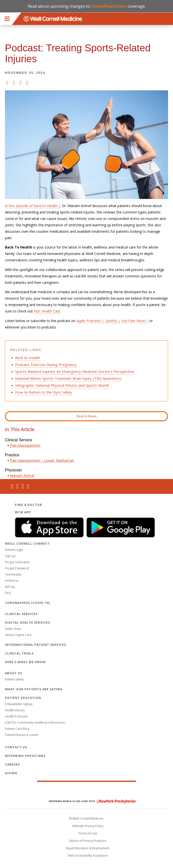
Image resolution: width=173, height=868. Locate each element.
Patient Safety (14, 679)
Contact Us (16, 747)
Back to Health (28, 358)
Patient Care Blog (17, 729)
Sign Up (10, 556)
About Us (14, 673)
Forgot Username (17, 562)
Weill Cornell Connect (27, 544)
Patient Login (14, 550)
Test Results (13, 574)
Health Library (15, 710)
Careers (12, 764)
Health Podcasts (16, 716)
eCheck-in (12, 581)
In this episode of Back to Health (31, 206)
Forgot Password (17, 568)
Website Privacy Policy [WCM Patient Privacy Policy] (88, 826)
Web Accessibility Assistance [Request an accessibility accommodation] (88, 856)
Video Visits (13, 629)
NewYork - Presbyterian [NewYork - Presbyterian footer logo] (89, 801)
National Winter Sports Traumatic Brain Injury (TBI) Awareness (68, 378)
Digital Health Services (27, 623)
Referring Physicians (25, 756)
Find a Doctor (28, 505)
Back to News (87, 416)
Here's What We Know (25, 662)
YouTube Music (133, 321)
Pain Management (25, 445)
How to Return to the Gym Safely (43, 392)
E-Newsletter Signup (19, 704)
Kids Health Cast (47, 311)
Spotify (111, 321)
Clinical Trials (19, 653)
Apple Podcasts (89, 321)
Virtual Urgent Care (18, 635)
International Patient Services (35, 645)
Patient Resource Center (22, 735)
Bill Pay (10, 587)
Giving (11, 773)
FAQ (8, 593)
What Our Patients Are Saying (34, 689)
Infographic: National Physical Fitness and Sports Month (62, 385)
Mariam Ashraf (22, 475)
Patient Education (23, 698)
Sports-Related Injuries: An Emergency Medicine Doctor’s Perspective (75, 371)
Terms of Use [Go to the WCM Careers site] (88, 833)
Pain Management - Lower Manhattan (42, 460)
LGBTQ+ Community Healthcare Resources (35, 723)
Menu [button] (7, 19)
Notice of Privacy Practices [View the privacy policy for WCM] (88, 841)
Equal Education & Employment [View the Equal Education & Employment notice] (88, 848)
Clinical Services (21, 614)
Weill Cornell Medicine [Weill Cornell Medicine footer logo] (86, 791)
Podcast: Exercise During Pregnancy (46, 365)
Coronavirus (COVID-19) (27, 603)
